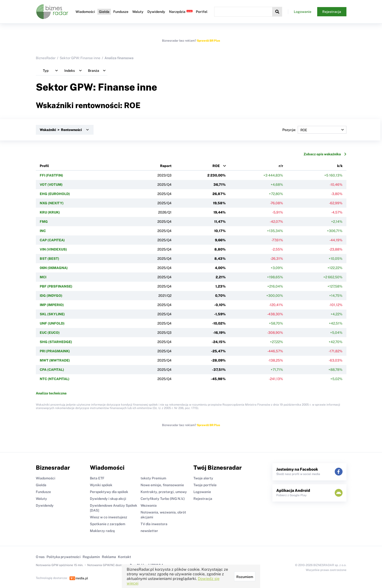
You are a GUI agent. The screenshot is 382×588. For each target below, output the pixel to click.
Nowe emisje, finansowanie (162, 485)
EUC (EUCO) (50, 333)
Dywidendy (156, 12)
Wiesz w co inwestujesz (109, 517)
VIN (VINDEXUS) (53, 249)
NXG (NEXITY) (52, 203)
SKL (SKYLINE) (52, 314)
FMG (44, 222)
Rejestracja (332, 12)
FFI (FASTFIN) (51, 175)
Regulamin (91, 557)
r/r (281, 166)
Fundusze (121, 12)
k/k (340, 166)
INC (43, 231)
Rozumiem (245, 577)
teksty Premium (153, 478)
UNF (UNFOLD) (52, 323)
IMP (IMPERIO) (52, 305)
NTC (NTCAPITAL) (55, 379)
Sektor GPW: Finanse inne (80, 58)
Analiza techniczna (51, 393)
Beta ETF (97, 478)
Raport (166, 166)
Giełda (104, 12)
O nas (40, 557)
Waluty (138, 12)
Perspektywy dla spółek (109, 492)
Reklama (109, 557)
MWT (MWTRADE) (55, 360)
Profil (44, 166)
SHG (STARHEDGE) (56, 342)
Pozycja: (314, 130)
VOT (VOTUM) (51, 185)
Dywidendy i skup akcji (108, 499)
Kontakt (124, 557)
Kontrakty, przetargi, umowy (164, 492)
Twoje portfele (205, 485)
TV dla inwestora (154, 524)
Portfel (202, 12)
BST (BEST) (49, 259)
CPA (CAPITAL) (52, 370)
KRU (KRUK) (50, 212)
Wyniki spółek (101, 485)
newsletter (149, 531)
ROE (216, 166)
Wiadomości (85, 12)
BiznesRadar (46, 58)
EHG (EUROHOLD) (55, 194)
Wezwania (149, 505)
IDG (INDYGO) (51, 296)
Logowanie (303, 12)
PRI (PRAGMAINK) (55, 351)
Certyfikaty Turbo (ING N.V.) (163, 499)
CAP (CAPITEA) (52, 240)
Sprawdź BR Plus (208, 41)
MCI (43, 277)
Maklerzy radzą (102, 531)
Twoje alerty (203, 478)
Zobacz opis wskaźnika (325, 154)
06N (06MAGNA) (54, 268)
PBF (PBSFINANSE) (56, 286)
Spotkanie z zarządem (108, 524)
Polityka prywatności (64, 557)
